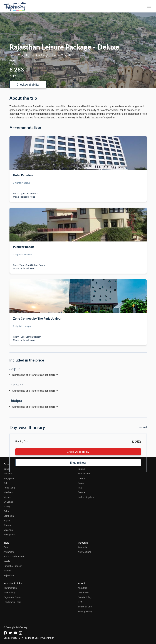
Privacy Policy (85, 611)
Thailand (8, 474)
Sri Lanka (8, 502)
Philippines (9, 534)
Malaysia (8, 530)
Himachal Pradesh (13, 566)
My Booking (9, 592)
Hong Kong (9, 488)
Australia (82, 547)
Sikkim (7, 571)
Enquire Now (78, 463)
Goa (6, 547)
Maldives (8, 492)
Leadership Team (12, 602)
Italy (80, 488)
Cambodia (9, 516)
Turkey (7, 506)
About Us (82, 588)
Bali (5, 483)
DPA (80, 602)
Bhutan (7, 525)
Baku (6, 511)
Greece (82, 478)
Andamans (9, 552)
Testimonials (10, 588)
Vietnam (8, 497)
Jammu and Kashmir (14, 556)
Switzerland (84, 474)
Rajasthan (9, 575)
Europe (81, 469)
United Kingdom (86, 497)
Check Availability (28, 84)
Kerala (7, 561)
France (81, 492)
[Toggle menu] (149, 6)
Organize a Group (12, 597)
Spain (81, 483)
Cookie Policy (85, 597)
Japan (7, 520)
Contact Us (83, 592)
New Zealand (85, 552)
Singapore (9, 478)
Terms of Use (85, 607)
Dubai (7, 469)
